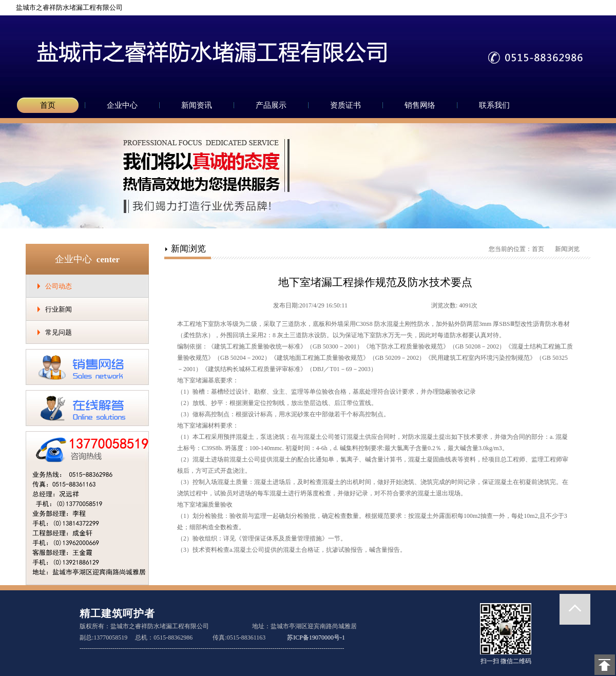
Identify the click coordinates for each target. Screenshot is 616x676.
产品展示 (271, 105)
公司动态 (59, 286)
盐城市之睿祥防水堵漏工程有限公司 (65, 7)
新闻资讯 (197, 105)
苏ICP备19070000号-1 (316, 638)
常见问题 (59, 332)
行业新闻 (59, 309)
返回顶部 (575, 609)
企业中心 (122, 105)
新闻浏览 (567, 249)
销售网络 (420, 105)
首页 (48, 105)
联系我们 (494, 105)
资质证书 (345, 105)
